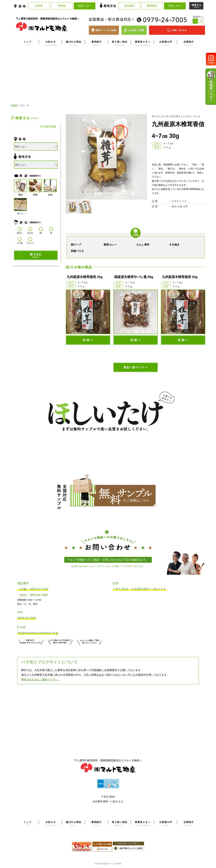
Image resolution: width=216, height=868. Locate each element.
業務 (35, 186)
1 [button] (68, 352)
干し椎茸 (23, 127)
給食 (50, 186)
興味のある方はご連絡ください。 (41, 680)
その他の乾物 (48, 127)
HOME (14, 105)
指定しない (85, 6)
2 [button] (77, 352)
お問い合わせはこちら (90, 649)
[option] (136, 310)
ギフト (20, 205)
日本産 (39, 6)
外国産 (62, 6)
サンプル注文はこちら (31, 649)
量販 (20, 186)
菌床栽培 (152, 6)
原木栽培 (129, 6)
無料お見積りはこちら (60, 649)
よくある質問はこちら (108, 701)
